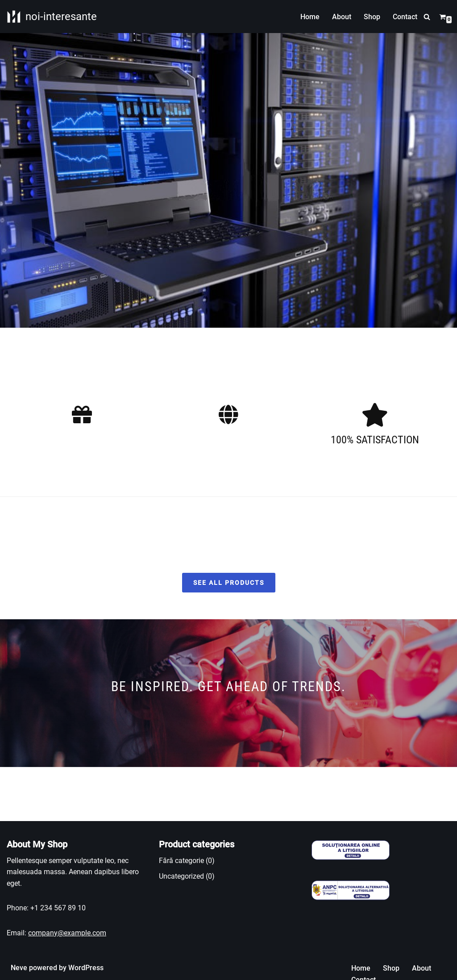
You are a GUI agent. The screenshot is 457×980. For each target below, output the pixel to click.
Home (310, 17)
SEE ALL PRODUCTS (229, 583)
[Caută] (427, 17)
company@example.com (67, 933)
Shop (372, 17)
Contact (405, 17)
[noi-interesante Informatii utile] (52, 17)
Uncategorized (181, 877)
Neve (19, 968)
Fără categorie (181, 861)
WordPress (86, 968)
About (342, 17)
